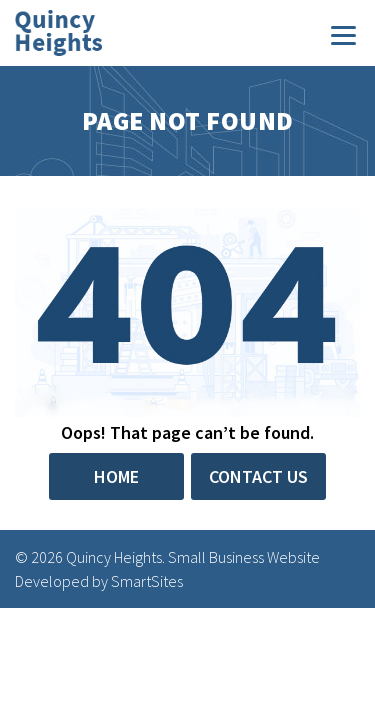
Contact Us (258, 476)
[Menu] (343, 33)
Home (116, 476)
